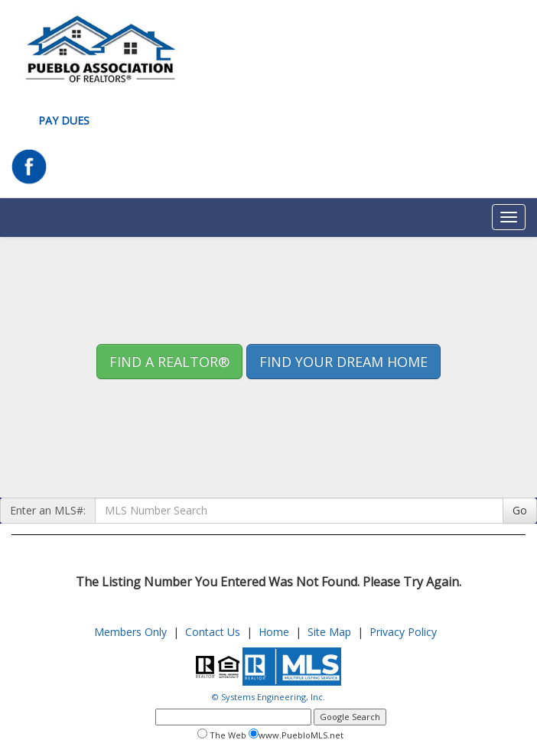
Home (274, 632)
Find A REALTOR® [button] (169, 362)
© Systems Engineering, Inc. (268, 697)
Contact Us (213, 632)
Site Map (329, 632)
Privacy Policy (403, 632)
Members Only (130, 632)
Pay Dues (64, 120)
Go (520, 510)
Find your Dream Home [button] (343, 362)
